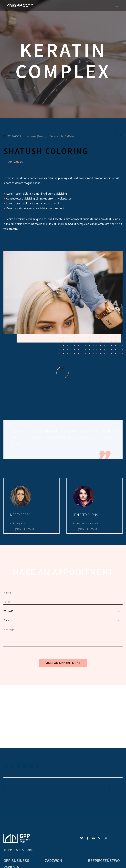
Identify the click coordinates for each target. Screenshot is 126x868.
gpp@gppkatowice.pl (58, 842)
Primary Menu (117, 6)
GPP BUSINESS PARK (20, 817)
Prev (9, 755)
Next (117, 755)
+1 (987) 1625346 (23, 496)
